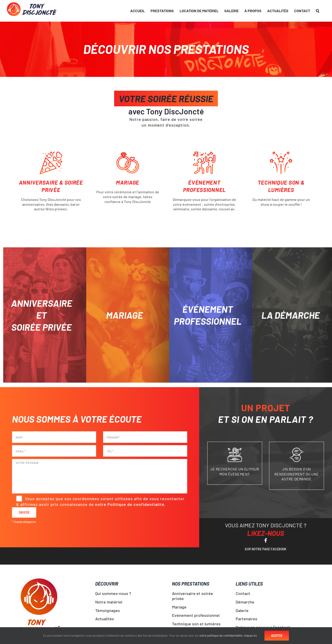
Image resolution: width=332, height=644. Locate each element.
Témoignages (108, 610)
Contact (243, 593)
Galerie (242, 610)
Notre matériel (109, 602)
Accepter (277, 636)
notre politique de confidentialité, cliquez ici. (228, 635)
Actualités (105, 619)
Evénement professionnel (196, 615)
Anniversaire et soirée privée (193, 596)
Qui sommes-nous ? (113, 593)
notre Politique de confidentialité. (130, 504)
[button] (318, 11)
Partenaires (246, 619)
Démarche (245, 602)
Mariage (179, 607)
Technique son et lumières (196, 624)
